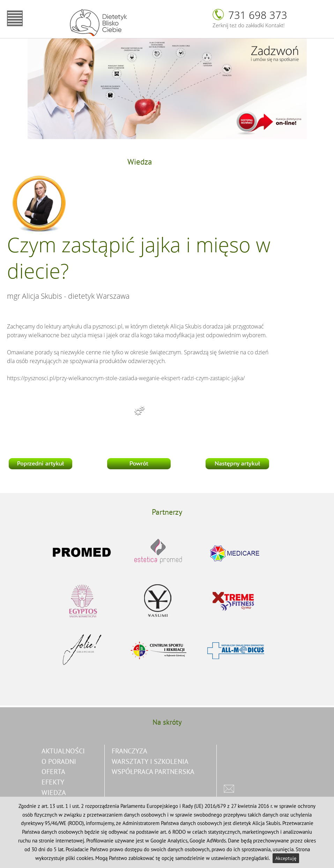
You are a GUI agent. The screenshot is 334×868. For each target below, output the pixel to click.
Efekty (53, 782)
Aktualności (63, 751)
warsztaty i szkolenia (150, 761)
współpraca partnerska (153, 771)
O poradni (59, 761)
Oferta (53, 771)
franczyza (129, 751)
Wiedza (54, 792)
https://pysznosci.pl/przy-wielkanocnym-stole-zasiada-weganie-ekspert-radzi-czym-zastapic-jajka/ (126, 378)
